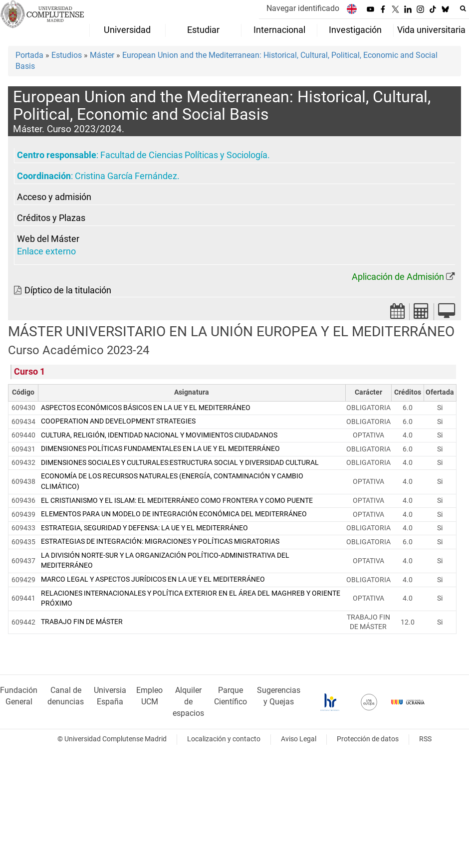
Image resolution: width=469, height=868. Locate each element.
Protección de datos (368, 739)
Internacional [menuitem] (279, 30)
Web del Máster (48, 239)
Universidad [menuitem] (127, 30)
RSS (425, 739)
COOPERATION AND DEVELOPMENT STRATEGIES (118, 421)
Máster (102, 55)
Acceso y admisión (54, 197)
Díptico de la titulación (68, 290)
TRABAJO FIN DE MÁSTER (82, 622)
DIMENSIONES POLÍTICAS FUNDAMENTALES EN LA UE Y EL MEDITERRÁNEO (160, 449)
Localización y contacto (224, 739)
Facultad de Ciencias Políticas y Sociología (184, 155)
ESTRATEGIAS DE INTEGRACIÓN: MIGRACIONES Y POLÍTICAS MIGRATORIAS (160, 542)
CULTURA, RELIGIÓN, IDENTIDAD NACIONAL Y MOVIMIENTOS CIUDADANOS (159, 435)
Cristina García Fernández (126, 176)
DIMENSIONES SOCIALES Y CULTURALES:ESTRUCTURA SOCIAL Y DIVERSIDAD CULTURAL (180, 463)
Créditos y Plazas (51, 218)
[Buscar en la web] (463, 8)
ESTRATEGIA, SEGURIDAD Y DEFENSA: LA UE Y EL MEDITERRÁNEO (144, 528)
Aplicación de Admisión (398, 277)
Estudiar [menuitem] (203, 30)
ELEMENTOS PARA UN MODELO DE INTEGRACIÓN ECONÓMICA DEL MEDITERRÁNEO (174, 514)
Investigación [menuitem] (355, 30)
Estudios (67, 55)
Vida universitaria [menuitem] (431, 30)
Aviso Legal (299, 739)
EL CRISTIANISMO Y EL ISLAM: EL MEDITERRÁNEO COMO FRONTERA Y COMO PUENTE (177, 501)
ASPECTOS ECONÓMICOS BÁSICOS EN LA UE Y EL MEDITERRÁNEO (146, 408)
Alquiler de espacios (188, 702)
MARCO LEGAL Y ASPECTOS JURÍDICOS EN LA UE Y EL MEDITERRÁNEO (153, 579)
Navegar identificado (303, 8)
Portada (29, 55)
